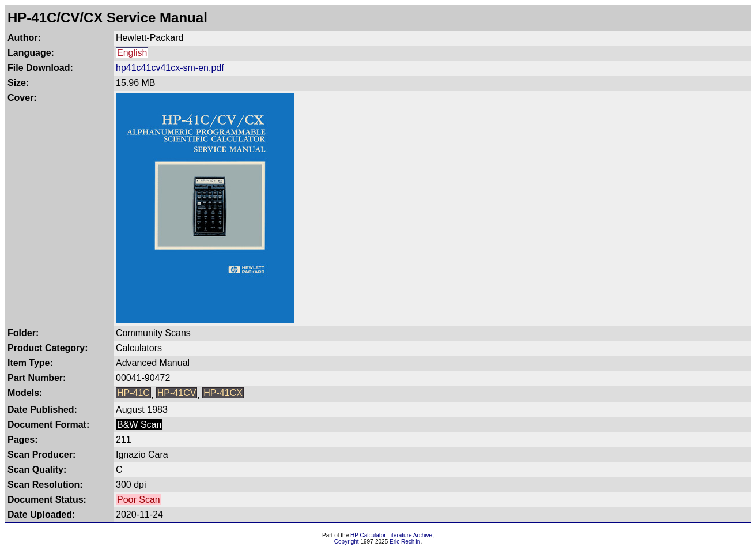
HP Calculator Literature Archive (391, 535)
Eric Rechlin (405, 542)
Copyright (347, 542)
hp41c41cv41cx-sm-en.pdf (170, 68)
